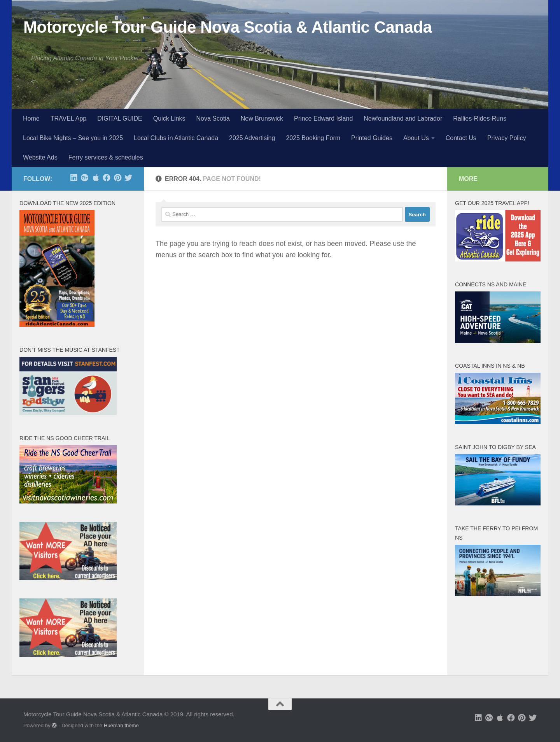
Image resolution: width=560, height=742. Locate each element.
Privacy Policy (507, 138)
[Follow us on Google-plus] (85, 178)
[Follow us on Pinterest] (117, 178)
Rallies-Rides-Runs (480, 118)
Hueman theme (121, 725)
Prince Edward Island (323, 118)
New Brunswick (262, 118)
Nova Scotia (213, 118)
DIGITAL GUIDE (120, 118)
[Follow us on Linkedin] (74, 178)
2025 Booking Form (313, 138)
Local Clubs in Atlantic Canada (176, 138)
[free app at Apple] (96, 178)
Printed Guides (372, 138)
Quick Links (169, 118)
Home (31, 118)
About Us (416, 138)
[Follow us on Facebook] (107, 178)
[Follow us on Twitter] (128, 178)
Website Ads (40, 157)
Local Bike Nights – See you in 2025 (73, 138)
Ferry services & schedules (106, 157)
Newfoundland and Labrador (403, 118)
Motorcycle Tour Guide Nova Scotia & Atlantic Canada (227, 27)
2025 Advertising (252, 138)
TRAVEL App (69, 118)
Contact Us (461, 138)
